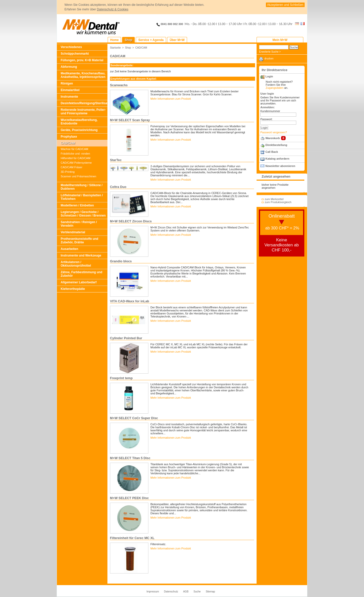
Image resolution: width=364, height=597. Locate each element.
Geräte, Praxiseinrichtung (79, 130)
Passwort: (266, 119)
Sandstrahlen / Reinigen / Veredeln (79, 224)
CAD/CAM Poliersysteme (76, 163)
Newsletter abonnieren (280, 166)
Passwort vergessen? (274, 132)
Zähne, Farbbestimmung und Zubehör (82, 274)
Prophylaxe (69, 137)
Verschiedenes (71, 47)
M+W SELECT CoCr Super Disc (134, 418)
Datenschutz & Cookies (113, 9)
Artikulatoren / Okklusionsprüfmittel (76, 264)
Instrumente (69, 97)
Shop (128, 48)
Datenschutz (171, 592)
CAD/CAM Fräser (72, 167)
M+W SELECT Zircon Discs (131, 221)
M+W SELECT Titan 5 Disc (130, 458)
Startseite (115, 48)
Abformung (69, 67)
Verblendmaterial (73, 232)
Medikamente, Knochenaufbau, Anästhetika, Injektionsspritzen (83, 75)
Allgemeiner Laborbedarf (79, 282)
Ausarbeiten (69, 249)
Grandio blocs (121, 261)
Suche (197, 592)
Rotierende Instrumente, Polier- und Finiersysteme (83, 112)
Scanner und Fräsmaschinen (78, 176)
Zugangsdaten (275, 88)
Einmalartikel (70, 90)
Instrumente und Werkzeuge (81, 255)
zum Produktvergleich (278, 202)
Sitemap (210, 592)
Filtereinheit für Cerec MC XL (132, 538)
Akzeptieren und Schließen (285, 5)
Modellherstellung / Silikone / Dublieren (82, 187)
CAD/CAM (68, 143)
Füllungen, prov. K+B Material (82, 60)
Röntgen (67, 83)
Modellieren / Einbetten (77, 205)
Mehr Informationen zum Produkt (171, 99)
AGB (186, 592)
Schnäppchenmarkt (75, 54)
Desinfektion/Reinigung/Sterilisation (84, 103)
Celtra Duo (118, 187)
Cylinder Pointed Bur (126, 338)
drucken (269, 59)
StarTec (116, 160)
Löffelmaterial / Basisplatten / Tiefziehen (82, 197)
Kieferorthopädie (73, 289)
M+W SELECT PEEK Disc (129, 498)
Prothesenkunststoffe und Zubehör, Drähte (79, 241)
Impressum (153, 592)
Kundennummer (270, 111)
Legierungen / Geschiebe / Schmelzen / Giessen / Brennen (83, 214)
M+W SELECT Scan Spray (130, 120)
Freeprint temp (121, 378)
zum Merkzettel (274, 199)
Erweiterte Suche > (270, 52)
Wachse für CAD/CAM (74, 149)
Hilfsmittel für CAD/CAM (75, 158)
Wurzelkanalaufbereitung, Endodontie (79, 122)
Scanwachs (119, 85)
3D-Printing (68, 172)
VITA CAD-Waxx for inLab (130, 301)
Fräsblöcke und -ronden (75, 154)
